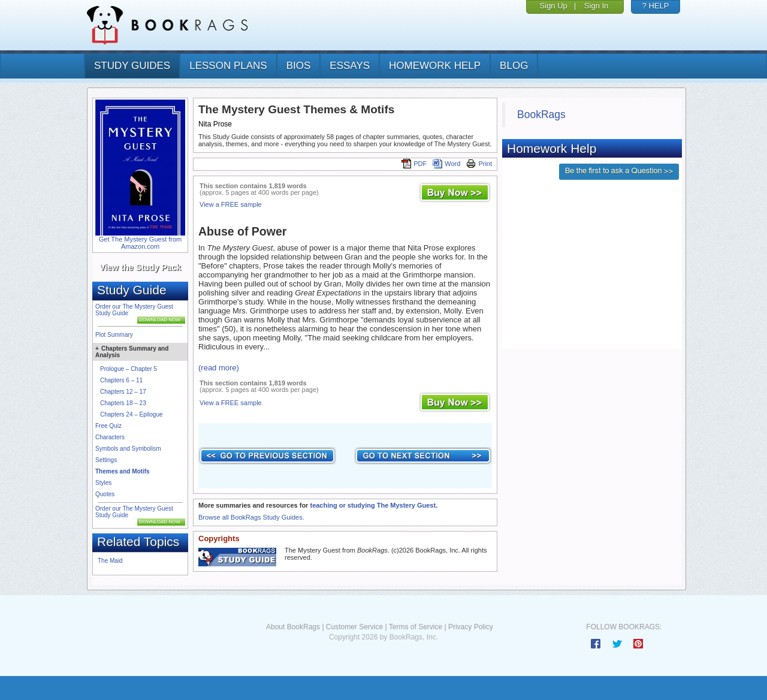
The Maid (110, 561)
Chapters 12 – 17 (123, 392)
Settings (106, 460)
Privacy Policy (471, 627)
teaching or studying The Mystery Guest (373, 505)
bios (299, 66)
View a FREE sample (231, 204)
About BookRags (293, 627)
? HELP (656, 6)
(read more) (219, 368)
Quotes (105, 494)
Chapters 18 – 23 (123, 403)
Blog (514, 66)
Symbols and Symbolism (128, 449)
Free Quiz (108, 426)
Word (446, 164)
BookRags (541, 114)
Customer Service (354, 627)
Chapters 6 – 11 (121, 380)
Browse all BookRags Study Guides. (251, 517)
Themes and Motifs (123, 471)
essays (350, 66)
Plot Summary (114, 335)
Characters (110, 437)
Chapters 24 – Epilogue (132, 414)
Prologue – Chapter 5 (129, 369)
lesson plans (228, 66)
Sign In (596, 6)
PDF (414, 164)
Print (479, 164)
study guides (132, 66)
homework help (435, 66)
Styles (103, 483)
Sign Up (554, 6)
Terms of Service (416, 627)
